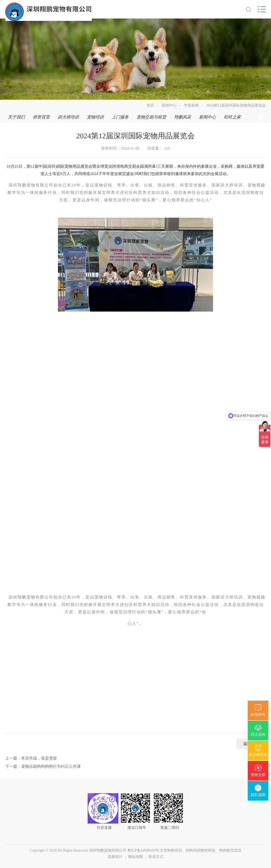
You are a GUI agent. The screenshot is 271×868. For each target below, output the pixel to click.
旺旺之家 (232, 117)
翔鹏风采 (183, 117)
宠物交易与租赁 (151, 117)
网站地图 (135, 857)
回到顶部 (258, 795)
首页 (150, 105)
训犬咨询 (258, 735)
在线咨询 (258, 714)
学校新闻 (191, 105)
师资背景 (41, 117)
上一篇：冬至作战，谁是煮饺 (31, 758)
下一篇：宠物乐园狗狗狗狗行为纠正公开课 (43, 766)
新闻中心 (169, 105)
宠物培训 (95, 117)
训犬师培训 (258, 755)
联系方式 (156, 857)
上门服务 (120, 117)
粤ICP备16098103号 (143, 850)
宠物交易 (258, 775)
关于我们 (16, 117)
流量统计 (115, 857)
